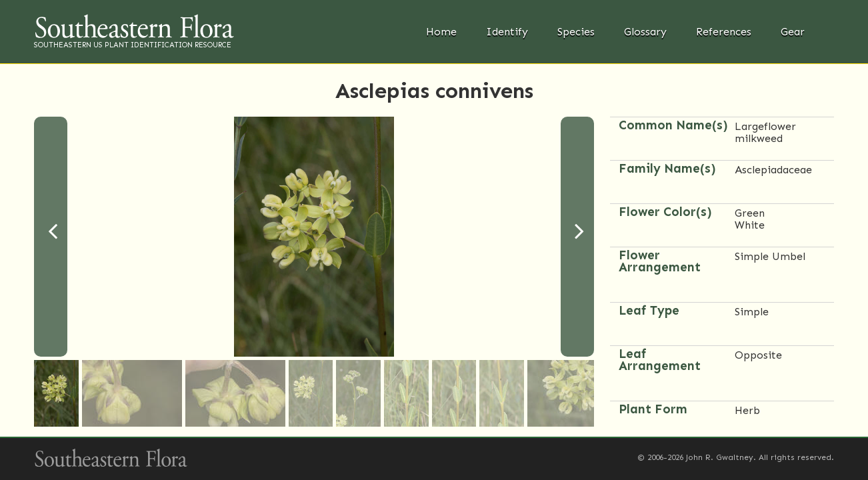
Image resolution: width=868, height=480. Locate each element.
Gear (793, 32)
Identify (507, 32)
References (724, 32)
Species (576, 32)
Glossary (645, 32)
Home (441, 32)
